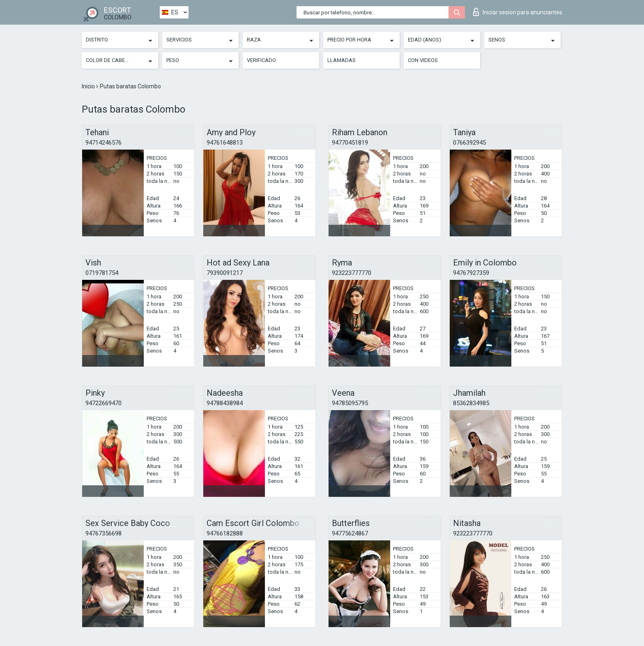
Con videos (423, 60)
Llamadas (342, 60)
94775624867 (350, 533)
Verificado (261, 60)
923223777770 (352, 273)
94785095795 (350, 403)
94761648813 (225, 143)
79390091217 (225, 273)
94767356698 (103, 533)
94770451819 (350, 143)
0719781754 (102, 273)
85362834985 (471, 403)
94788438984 (225, 403)
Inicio (89, 86)
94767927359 (471, 273)
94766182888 (225, 533)
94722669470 (103, 403)
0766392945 (469, 143)
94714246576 (103, 143)
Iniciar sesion (518, 12)
